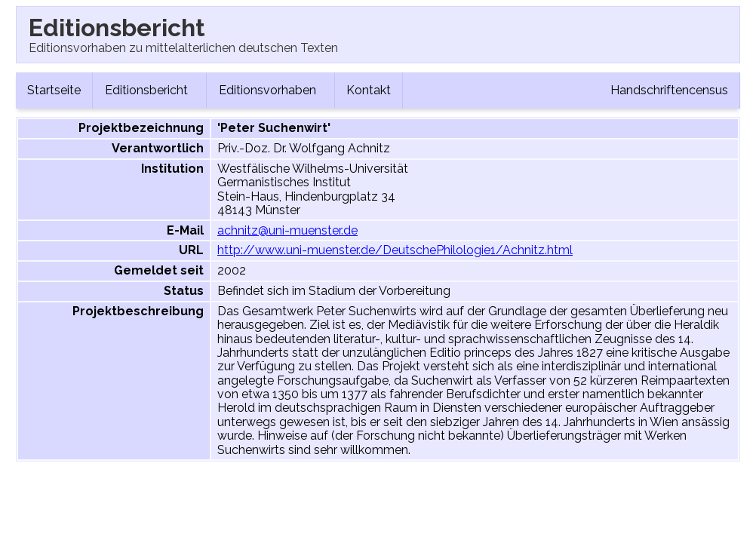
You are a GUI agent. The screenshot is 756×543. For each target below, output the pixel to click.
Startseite (54, 90)
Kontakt (369, 90)
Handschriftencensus (669, 90)
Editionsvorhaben (270, 90)
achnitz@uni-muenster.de (287, 230)
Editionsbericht (149, 90)
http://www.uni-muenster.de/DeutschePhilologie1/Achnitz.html (395, 250)
